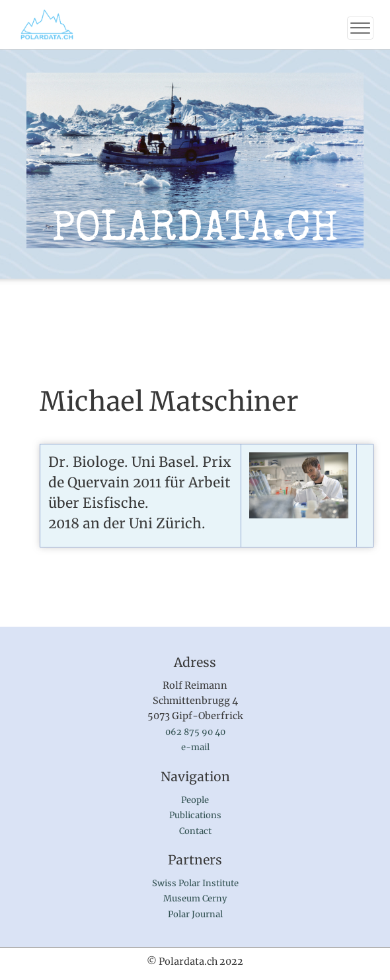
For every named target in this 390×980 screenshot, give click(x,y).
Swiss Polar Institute (195, 883)
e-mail (195, 747)
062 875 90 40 (195, 732)
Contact (195, 831)
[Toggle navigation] (360, 28)
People (195, 800)
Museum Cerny (195, 898)
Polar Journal (195, 914)
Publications (195, 815)
